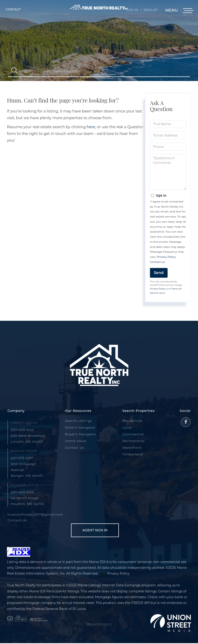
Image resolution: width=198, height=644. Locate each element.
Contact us (157, 262)
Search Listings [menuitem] (78, 421)
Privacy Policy (166, 257)
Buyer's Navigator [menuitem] (81, 434)
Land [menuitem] (127, 427)
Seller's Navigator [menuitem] (80, 427)
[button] (15, 71)
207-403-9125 (22, 430)
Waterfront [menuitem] (132, 448)
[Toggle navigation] (188, 11)
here (91, 127)
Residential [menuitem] (132, 421)
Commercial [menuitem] (133, 434)
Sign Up (150, 10)
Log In (133, 10)
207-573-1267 (22, 458)
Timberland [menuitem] (133, 454)
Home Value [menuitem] (76, 441)
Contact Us (17, 520)
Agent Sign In (93, 530)
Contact (13, 9)
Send (159, 273)
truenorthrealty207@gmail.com (35, 514)
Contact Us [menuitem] (75, 448)
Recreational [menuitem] (133, 441)
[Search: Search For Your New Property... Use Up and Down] (105, 71)
